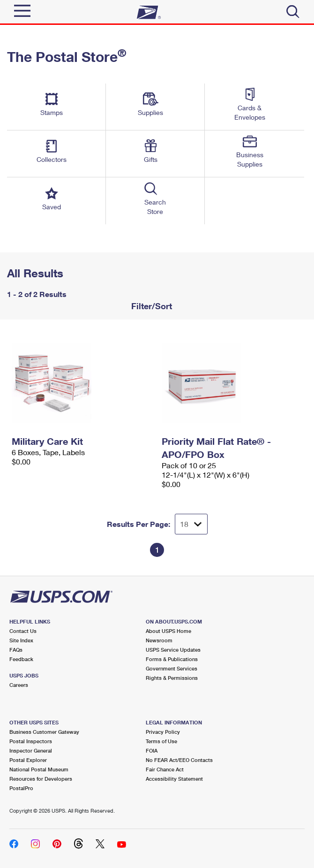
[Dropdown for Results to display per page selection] (191, 524)
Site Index (21, 640)
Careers (19, 685)
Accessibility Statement (174, 779)
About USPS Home (168, 631)
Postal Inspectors (31, 741)
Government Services (172, 668)
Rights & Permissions (172, 678)
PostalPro (21, 788)
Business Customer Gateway (44, 732)
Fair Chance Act (165, 769)
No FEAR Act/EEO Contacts (179, 760)
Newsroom (159, 640)
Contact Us (23, 631)
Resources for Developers (41, 779)
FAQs (16, 650)
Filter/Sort (150, 306)
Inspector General (31, 750)
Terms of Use (161, 741)
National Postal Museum (39, 769)
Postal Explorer (28, 760)
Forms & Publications (172, 659)
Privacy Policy (163, 732)
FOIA (152, 750)
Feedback (21, 659)
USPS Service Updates (173, 650)
